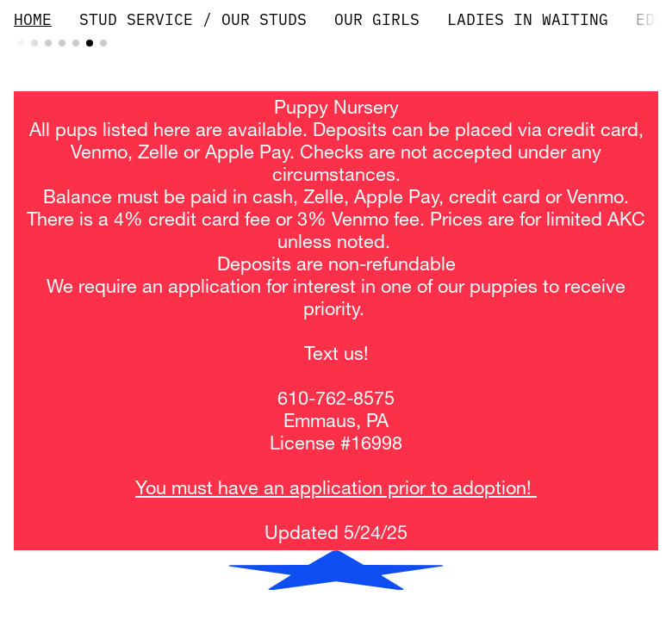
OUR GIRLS (377, 19)
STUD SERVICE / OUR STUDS (193, 19)
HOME (33, 19)
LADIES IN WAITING (528, 19)
